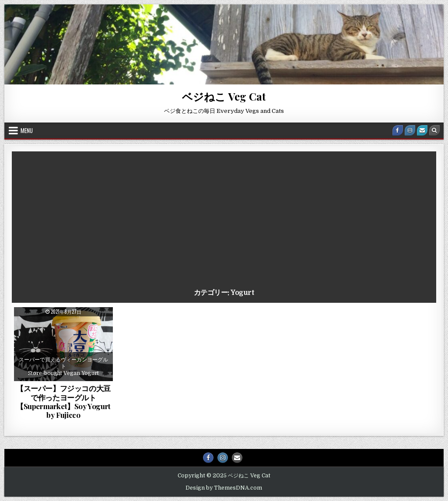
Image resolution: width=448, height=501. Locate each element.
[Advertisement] (224, 221)
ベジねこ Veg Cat (224, 96)
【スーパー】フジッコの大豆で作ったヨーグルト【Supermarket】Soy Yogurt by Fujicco (63, 401)
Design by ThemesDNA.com (224, 488)
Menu (27, 130)
